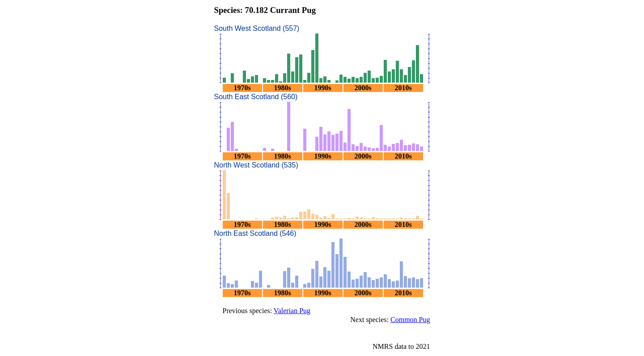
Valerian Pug (292, 311)
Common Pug (410, 320)
